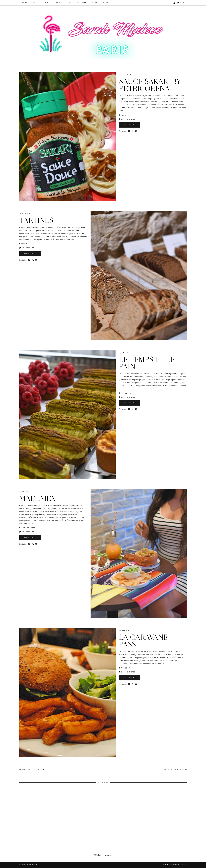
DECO (94, 3)
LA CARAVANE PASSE (143, 641)
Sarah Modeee (33, 865)
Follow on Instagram (103, 855)
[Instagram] (174, 3)
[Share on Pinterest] (136, 131)
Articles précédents (33, 770)
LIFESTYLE (82, 3)
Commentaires (127, 119)
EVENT (46, 3)
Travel (58, 3)
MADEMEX (37, 498)
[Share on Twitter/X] (132, 131)
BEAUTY (106, 3)
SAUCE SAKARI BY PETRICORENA (150, 85)
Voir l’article (130, 125)
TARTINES (36, 220)
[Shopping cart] (179, 3)
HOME (25, 3)
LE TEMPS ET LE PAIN (147, 363)
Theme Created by (175, 865)
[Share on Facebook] (129, 131)
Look (36, 3)
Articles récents (175, 770)
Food (69, 3)
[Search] (184, 3)
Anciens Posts (128, 393)
